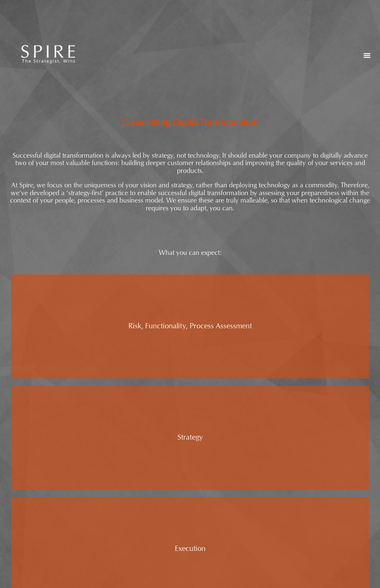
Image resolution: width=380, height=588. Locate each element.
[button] (367, 55)
